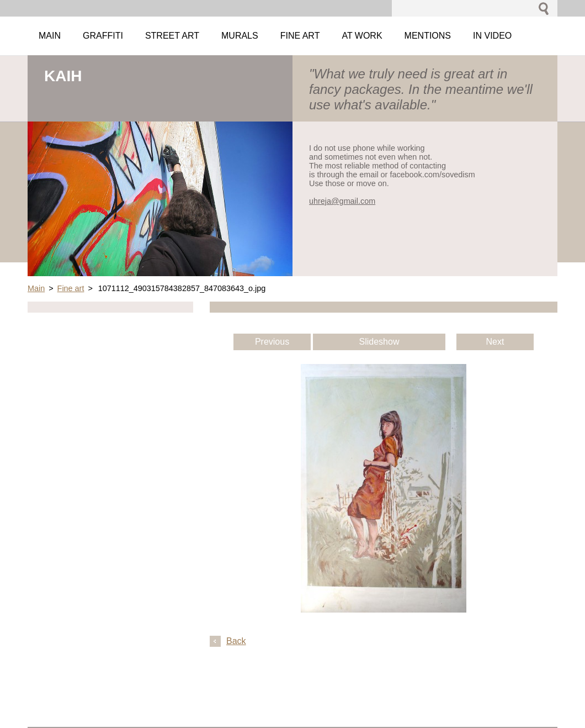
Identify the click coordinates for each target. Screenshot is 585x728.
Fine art (71, 288)
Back (236, 641)
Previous (272, 342)
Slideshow (379, 342)
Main (36, 288)
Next (495, 342)
